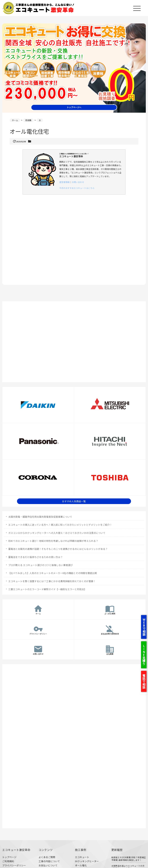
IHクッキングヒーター (87, 861)
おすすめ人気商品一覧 (74, 501)
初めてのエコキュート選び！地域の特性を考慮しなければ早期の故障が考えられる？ (53, 541)
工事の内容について (49, 861)
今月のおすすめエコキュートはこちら (77, 188)
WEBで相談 (144, 627)
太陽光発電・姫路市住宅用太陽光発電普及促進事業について (40, 517)
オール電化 (81, 865)
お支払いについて (48, 865)
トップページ (9, 857)
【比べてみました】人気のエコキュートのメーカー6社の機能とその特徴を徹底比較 (53, 573)
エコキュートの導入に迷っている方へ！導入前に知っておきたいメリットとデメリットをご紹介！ (60, 525)
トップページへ (74, 107)
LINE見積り (144, 655)
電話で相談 (144, 681)
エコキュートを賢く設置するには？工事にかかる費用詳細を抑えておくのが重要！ (52, 581)
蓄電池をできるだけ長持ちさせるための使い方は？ (35, 557)
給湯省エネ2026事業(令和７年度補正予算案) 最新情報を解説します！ (129, 859)
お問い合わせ (78, 182)
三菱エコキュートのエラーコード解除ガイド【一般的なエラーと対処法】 (47, 589)
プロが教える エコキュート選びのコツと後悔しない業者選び (41, 565)
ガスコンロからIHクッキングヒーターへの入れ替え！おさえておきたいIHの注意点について (57, 533)
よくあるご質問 (47, 857)
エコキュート (82, 857)
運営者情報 (64, 182)
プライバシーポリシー (14, 865)
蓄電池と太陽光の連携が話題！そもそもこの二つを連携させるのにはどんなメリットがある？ (58, 549)
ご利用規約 (8, 861)
